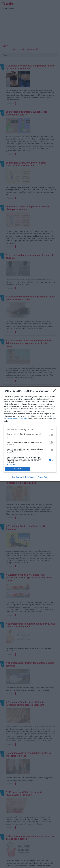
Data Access (30, 477)
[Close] (55, 391)
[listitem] (30, 430)
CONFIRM (17, 469)
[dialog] (30, 434)
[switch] (51, 435)
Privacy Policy (43, 477)
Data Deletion (17, 477)
